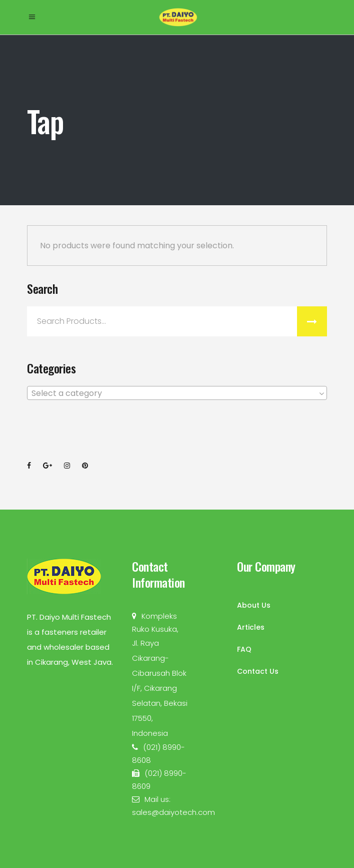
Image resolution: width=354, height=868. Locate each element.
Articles (251, 627)
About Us (254, 605)
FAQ (244, 649)
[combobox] (177, 393)
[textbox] (177, 393)
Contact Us (258, 671)
